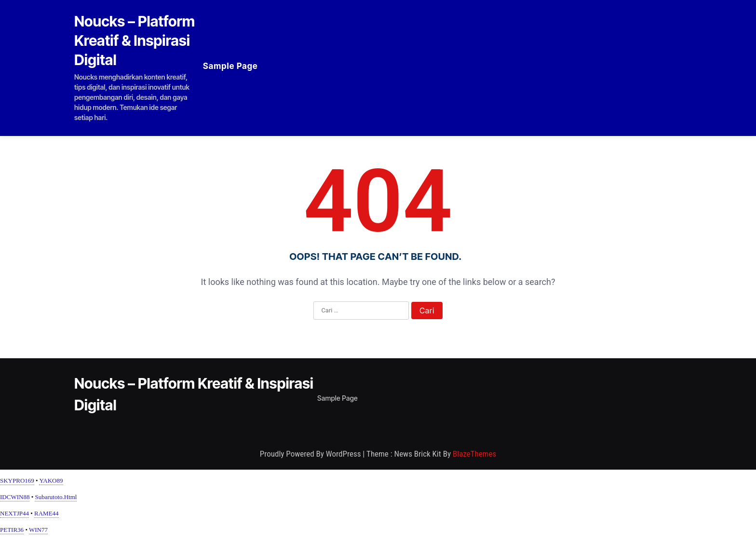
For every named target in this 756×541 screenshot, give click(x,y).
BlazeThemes (474, 454)
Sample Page (230, 66)
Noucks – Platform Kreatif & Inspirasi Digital (135, 41)
